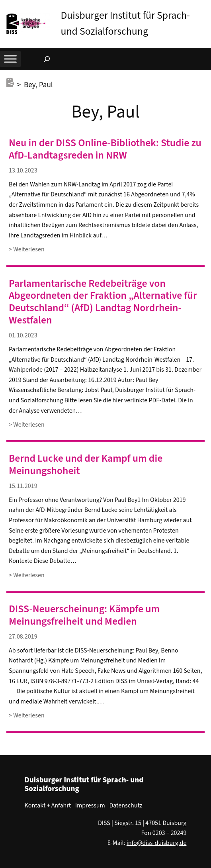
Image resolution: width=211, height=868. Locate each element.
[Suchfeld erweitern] (47, 59)
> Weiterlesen (27, 250)
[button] (205, 8)
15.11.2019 (23, 486)
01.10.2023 (23, 335)
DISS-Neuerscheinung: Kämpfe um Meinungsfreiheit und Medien (84, 615)
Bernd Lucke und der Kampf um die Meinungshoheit (86, 465)
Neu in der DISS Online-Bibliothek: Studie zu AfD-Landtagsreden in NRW (105, 149)
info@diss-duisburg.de (157, 843)
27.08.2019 (23, 637)
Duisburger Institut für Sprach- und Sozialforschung (84, 784)
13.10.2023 (23, 170)
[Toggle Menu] (10, 59)
